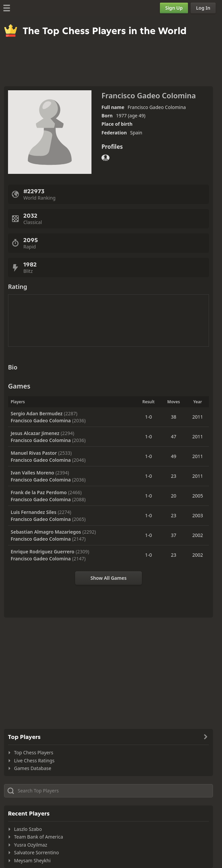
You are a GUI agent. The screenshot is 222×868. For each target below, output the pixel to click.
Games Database (33, 768)
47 (174, 437)
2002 (198, 535)
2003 (198, 515)
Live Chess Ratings (34, 761)
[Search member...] (108, 791)
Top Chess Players (34, 752)
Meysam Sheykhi (32, 860)
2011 (198, 417)
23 (174, 476)
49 (174, 456)
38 (174, 417)
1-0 (148, 417)
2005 (198, 496)
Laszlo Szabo (28, 829)
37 (174, 535)
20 (174, 496)
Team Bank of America (39, 837)
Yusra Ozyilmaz (31, 845)
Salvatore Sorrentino (36, 852)
